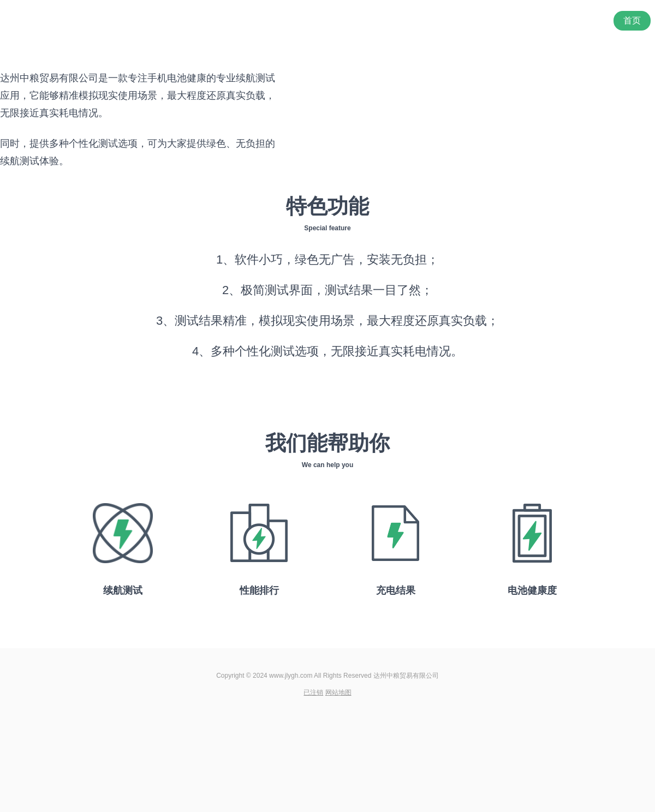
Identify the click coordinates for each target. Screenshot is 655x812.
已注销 (313, 692)
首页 (632, 20)
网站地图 (338, 692)
